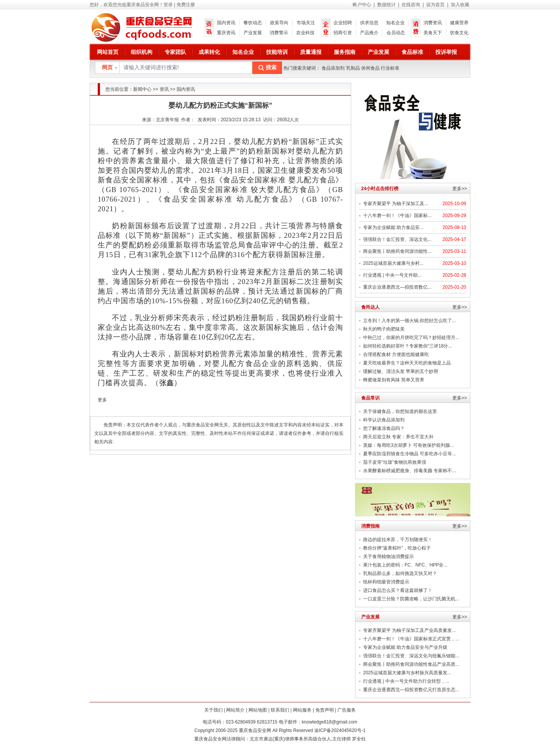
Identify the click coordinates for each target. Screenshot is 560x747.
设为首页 (435, 5)
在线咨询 (411, 5)
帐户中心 (362, 5)
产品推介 (369, 33)
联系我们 (280, 710)
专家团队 (175, 52)
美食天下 (433, 33)
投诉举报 (446, 52)
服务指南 (345, 52)
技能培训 (277, 52)
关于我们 (213, 710)
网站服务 (302, 710)
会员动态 (396, 33)
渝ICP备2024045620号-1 (340, 730)
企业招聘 (343, 23)
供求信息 (369, 23)
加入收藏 (460, 5)
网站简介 (235, 710)
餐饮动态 (253, 23)
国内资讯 (226, 23)
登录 (168, 5)
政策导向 (279, 23)
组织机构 (142, 52)
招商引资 (343, 33)
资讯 (164, 89)
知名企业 (395, 23)
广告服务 (347, 710)
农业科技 (305, 33)
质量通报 (311, 52)
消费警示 (279, 33)
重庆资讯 (226, 33)
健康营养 (459, 23)
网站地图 (258, 710)
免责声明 (325, 710)
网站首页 (108, 52)
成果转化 (209, 52)
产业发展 (253, 33)
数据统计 (387, 5)
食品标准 (412, 52)
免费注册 (186, 5)
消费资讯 (433, 23)
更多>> (460, 189)
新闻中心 (142, 89)
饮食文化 (459, 33)
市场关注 (306, 23)
